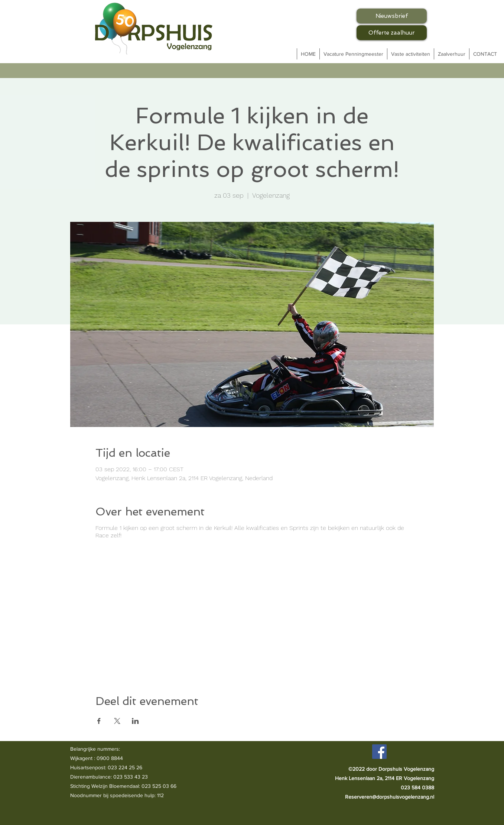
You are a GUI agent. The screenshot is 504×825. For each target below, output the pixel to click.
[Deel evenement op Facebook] (99, 721)
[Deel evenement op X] (117, 721)
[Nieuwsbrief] (392, 16)
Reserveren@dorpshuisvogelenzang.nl (390, 797)
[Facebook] (379, 752)
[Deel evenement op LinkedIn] (135, 721)
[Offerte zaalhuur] (392, 33)
